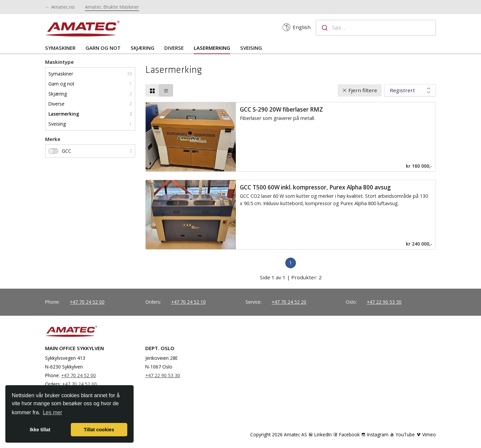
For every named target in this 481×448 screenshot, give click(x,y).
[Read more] (291, 137)
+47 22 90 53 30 (384, 302)
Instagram (375, 434)
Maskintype (59, 62)
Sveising (251, 48)
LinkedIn (320, 434)
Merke (53, 139)
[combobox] (376, 28)
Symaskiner (60, 48)
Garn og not (103, 48)
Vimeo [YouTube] (426, 434)
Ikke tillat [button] (40, 430)
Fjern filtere (363, 90)
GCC (60, 151)
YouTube (402, 434)
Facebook (346, 434)
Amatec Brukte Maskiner (112, 7)
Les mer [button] (52, 412)
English (297, 27)
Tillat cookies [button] (99, 430)
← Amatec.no (60, 7)
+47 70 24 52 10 (188, 302)
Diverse (174, 48)
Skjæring (142, 48)
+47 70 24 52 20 (289, 302)
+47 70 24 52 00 (87, 302)
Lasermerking (212, 48)
